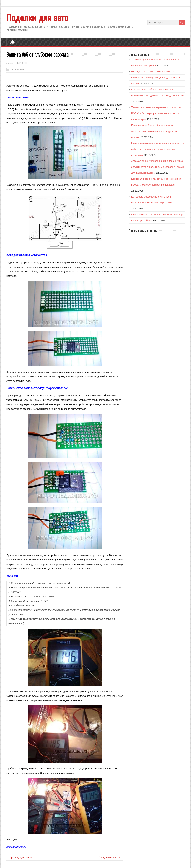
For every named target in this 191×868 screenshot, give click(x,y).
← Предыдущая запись (19, 857)
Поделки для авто (37, 17)
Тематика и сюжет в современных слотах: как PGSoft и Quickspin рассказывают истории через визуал (157, 113)
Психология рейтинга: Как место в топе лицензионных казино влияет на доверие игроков (155, 131)
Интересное (17, 69)
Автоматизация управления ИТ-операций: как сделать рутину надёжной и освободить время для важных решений (158, 167)
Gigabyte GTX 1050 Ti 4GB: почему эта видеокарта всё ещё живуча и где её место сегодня (156, 78)
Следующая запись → (111, 857)
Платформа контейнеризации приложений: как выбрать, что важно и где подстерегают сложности (158, 149)
